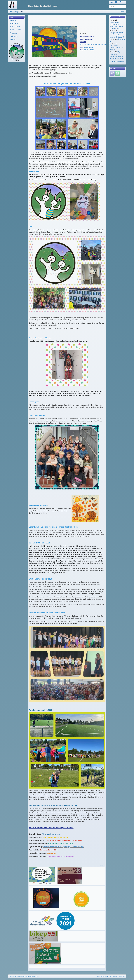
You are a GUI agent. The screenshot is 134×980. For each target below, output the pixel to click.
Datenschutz (21, 976)
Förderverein (14, 36)
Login (122, 12)
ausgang (14, 12)
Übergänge (13, 33)
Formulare (13, 39)
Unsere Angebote (15, 30)
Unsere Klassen (15, 27)
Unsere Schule (15, 23)
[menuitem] (17, 17)
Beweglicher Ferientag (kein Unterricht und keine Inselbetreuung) (117, 35)
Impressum (12, 976)
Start (11, 17)
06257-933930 (89, 47)
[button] (112, 2)
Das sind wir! (52, 853)
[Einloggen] (117, 73)
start (22, 12)
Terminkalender (118, 61)
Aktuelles (13, 20)
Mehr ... (103, 866)
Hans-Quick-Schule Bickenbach (107, 976)
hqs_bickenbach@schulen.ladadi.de (93, 45)
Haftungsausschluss (32, 976)
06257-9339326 (89, 50)
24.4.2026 (122, 976)
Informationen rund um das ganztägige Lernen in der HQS (63, 847)
